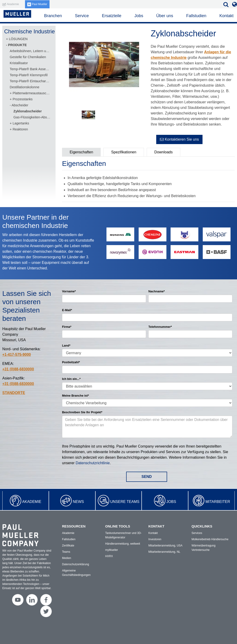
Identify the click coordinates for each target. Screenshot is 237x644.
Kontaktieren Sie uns (179, 139)
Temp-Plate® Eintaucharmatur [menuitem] (30, 81)
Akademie (32, 502)
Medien (67, 558)
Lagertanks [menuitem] (21, 123)
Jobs (171, 502)
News (78, 502)
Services (197, 533)
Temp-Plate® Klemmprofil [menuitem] (29, 75)
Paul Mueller (37, 4)
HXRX (109, 556)
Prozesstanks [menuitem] (22, 99)
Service (82, 16)
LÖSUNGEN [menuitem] (18, 39)
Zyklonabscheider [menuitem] (28, 111)
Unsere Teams (125, 502)
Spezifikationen (124, 152)
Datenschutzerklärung (76, 564)
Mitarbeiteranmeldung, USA (165, 546)
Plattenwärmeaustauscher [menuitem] (31, 93)
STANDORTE (14, 393)
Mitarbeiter (218, 502)
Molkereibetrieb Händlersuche (210, 539)
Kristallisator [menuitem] (19, 63)
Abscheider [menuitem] (20, 105)
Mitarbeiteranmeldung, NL (164, 552)
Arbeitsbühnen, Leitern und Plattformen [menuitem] (30, 51)
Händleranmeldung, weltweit (123, 544)
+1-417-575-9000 (17, 355)
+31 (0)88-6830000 (18, 369)
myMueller (111, 550)
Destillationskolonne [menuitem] (25, 87)
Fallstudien (196, 16)
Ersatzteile (112, 16)
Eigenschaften (81, 152)
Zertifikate (68, 546)
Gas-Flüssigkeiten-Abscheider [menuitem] (32, 117)
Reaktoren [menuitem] (20, 129)
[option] (104, 65)
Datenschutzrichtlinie (93, 463)
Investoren (155, 539)
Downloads (164, 152)
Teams (66, 552)
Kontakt (226, 16)
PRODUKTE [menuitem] (17, 45)
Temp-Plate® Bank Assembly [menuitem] (30, 69)
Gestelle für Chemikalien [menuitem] (28, 57)
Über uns (165, 16)
